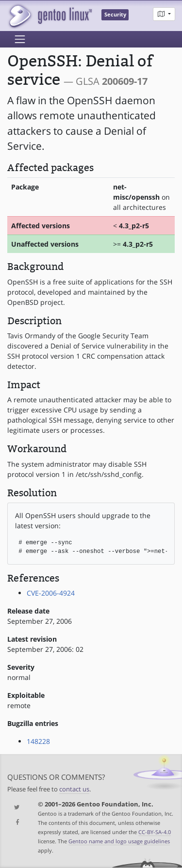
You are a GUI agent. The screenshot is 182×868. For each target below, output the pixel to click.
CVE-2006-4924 (51, 593)
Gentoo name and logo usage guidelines (119, 841)
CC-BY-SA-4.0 (155, 832)
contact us (74, 789)
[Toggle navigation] (20, 39)
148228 (38, 741)
